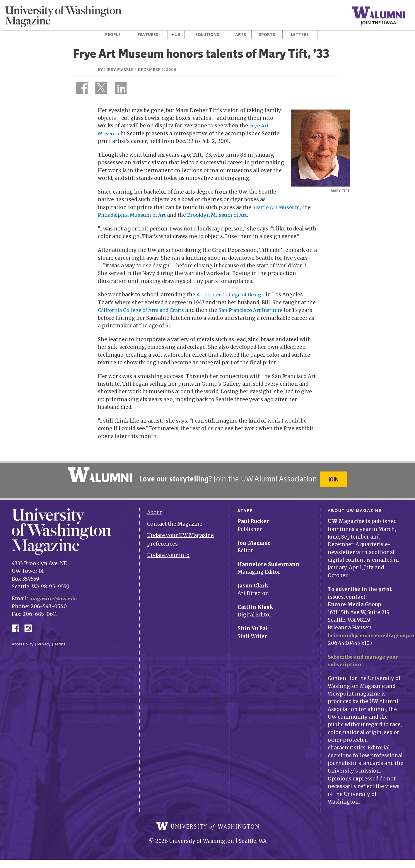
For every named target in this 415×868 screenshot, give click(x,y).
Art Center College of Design (232, 295)
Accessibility (23, 641)
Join (334, 479)
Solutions (207, 35)
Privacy (44, 641)
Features (148, 35)
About (154, 509)
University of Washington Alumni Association (99, 474)
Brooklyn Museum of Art (222, 215)
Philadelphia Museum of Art (134, 215)
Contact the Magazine (175, 520)
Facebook (18, 624)
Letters (300, 35)
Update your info (168, 551)
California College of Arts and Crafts (143, 310)
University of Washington (208, 827)
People (113, 35)
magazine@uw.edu (54, 595)
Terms (60, 641)
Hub (176, 35)
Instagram (30, 624)
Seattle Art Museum (277, 207)
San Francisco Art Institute (257, 310)
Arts (241, 35)
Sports (267, 35)
